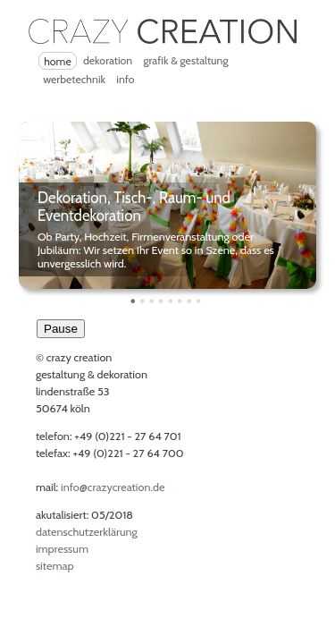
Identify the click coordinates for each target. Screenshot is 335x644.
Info (125, 79)
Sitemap (55, 566)
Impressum (62, 549)
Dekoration (108, 60)
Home (58, 61)
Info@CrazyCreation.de (113, 487)
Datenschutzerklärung (87, 532)
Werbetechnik (74, 79)
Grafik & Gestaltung (185, 60)
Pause (61, 329)
